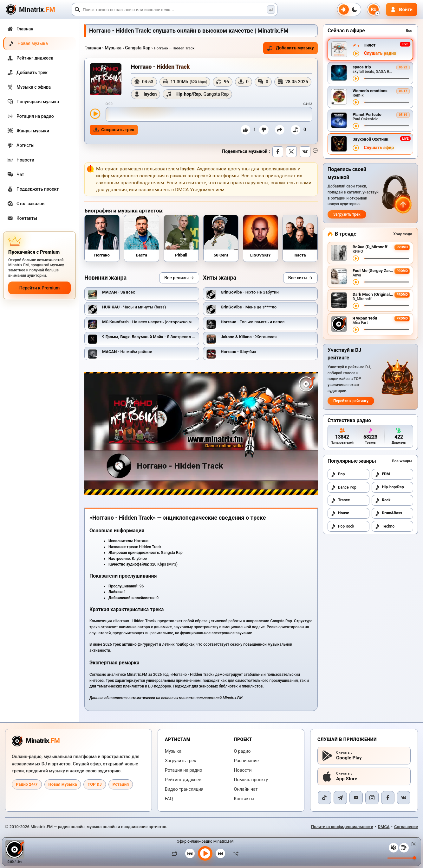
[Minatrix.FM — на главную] (38, 10)
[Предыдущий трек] (190, 853)
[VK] (404, 798)
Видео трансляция (184, 789)
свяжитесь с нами (291, 183)
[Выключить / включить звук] (394, 848)
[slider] (209, 114)
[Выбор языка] (374, 10)
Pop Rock (342, 526)
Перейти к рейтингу (351, 401)
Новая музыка (63, 784)
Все (409, 31)
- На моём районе (127, 352)
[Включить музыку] (205, 853)
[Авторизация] (402, 10)
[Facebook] (388, 798)
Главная (93, 48)
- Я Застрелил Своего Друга (160, 337)
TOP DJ (94, 784)
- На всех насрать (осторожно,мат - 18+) (155, 322)
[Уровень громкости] (402, 858)
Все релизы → (179, 278)
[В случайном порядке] (234, 853)
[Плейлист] (404, 848)
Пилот (369, 45)
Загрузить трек (347, 214)
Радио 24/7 (27, 784)
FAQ (169, 799)
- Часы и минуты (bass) (134, 307)
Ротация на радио (184, 770)
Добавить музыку (290, 48)
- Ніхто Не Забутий (250, 292)
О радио (242, 751)
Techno (385, 526)
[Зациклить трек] (176, 853)
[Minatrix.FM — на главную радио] (36, 741)
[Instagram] (372, 798)
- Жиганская (249, 337)
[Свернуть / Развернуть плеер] (412, 844)
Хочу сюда (403, 234)
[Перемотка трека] (387, 78)
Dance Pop (344, 487)
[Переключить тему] (349, 10)
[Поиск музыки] (271, 10)
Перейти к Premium (39, 288)
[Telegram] (340, 798)
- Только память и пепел (253, 322)
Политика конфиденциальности (342, 827)
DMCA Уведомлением (200, 190)
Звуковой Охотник (371, 139)
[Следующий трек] (220, 853)
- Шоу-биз (238, 352)
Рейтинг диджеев (183, 780)
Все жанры (402, 461)
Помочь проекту (251, 780)
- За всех (118, 292)
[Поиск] (175, 10)
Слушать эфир (379, 148)
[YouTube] (356, 798)
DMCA (384, 827)
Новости (243, 770)
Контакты (244, 799)
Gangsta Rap (138, 48)
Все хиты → (300, 278)
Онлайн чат (246, 789)
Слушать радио (380, 53)
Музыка (113, 48)
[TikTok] (324, 798)
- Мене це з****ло (249, 307)
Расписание (246, 761)
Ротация (121, 784)
